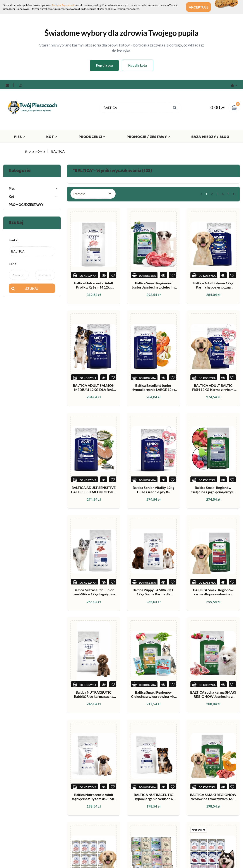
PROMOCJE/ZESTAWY (26, 205)
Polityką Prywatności (64, 5)
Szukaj (32, 288)
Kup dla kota (138, 65)
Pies (19, 138)
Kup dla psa (104, 65)
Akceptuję (202, 7)
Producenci (92, 138)
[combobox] (93, 194)
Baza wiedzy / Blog (210, 138)
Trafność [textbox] (79, 194)
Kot (52, 138)
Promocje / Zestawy (148, 138)
